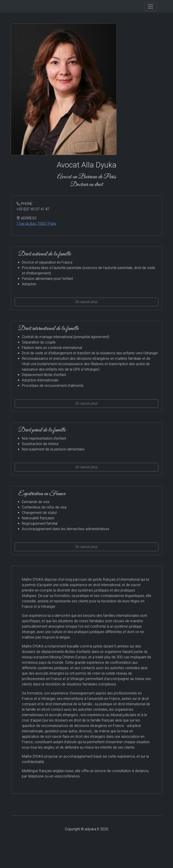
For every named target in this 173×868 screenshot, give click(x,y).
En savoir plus (86, 302)
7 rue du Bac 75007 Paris (36, 224)
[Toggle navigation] (150, 6)
